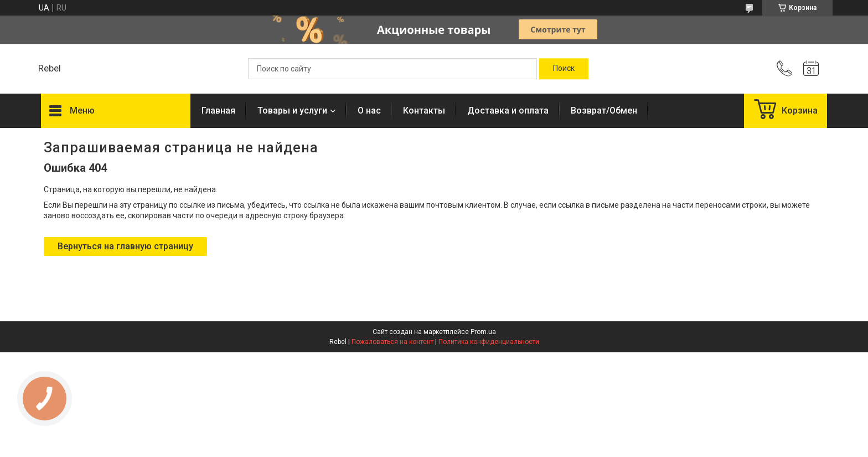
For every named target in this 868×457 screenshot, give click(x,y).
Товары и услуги (292, 111)
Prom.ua (483, 332)
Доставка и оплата (508, 111)
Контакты (424, 111)
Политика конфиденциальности (489, 342)
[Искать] (564, 69)
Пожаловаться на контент (392, 342)
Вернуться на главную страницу (125, 246)
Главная (218, 111)
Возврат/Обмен (604, 111)
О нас (369, 111)
